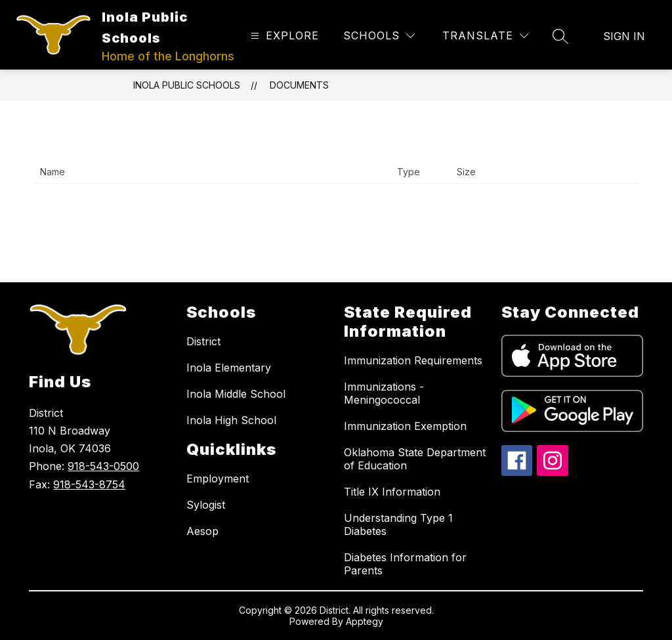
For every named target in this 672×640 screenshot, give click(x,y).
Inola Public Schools (187, 85)
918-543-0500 (103, 466)
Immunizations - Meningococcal (384, 393)
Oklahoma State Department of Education (415, 459)
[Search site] (560, 36)
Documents (299, 85)
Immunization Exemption (405, 426)
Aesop (202, 531)
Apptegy (365, 621)
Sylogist (206, 505)
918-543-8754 (89, 484)
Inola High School (231, 420)
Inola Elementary (229, 368)
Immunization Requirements (413, 360)
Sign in (624, 36)
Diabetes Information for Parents (405, 564)
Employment (218, 479)
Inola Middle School (236, 394)
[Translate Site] (485, 36)
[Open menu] (283, 36)
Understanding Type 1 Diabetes (398, 524)
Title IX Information (392, 492)
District (203, 341)
